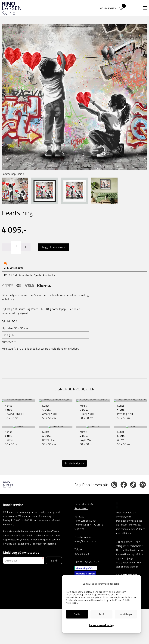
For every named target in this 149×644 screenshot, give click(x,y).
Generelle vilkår (84, 504)
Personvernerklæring (101, 625)
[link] (112, 8)
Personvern (81, 508)
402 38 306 (82, 553)
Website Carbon (85, 574)
